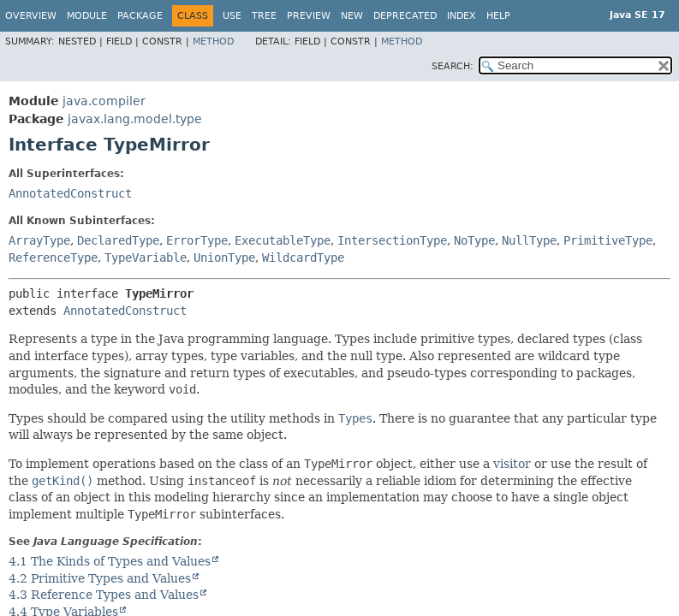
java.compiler (104, 101)
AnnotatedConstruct (70, 193)
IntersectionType (392, 240)
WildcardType (303, 258)
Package (140, 16)
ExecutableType (283, 240)
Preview (309, 16)
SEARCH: (453, 66)
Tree (264, 16)
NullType (529, 240)
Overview (31, 16)
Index (462, 16)
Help (498, 16)
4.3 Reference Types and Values (104, 595)
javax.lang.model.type (135, 119)
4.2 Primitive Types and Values (100, 578)
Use (232, 16)
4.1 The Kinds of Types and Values (110, 561)
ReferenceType (53, 258)
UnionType (224, 258)
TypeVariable (146, 258)
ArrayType (39, 240)
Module (87, 16)
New (352, 16)
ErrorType (197, 240)
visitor (512, 464)
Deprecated (405, 16)
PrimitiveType (608, 240)
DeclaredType (118, 240)
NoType (474, 240)
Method (213, 41)
